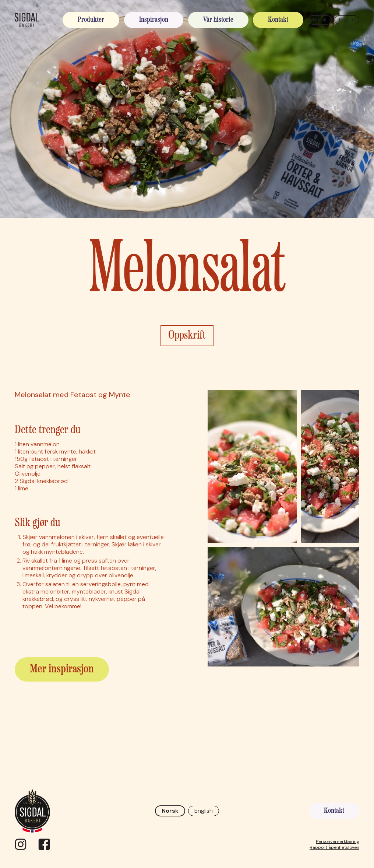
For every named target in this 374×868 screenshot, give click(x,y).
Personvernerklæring (338, 841)
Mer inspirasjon (62, 669)
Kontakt (278, 20)
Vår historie (218, 20)
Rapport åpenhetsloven (334, 847)
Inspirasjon (154, 20)
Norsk (320, 20)
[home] (27, 20)
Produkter (91, 20)
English (347, 20)
